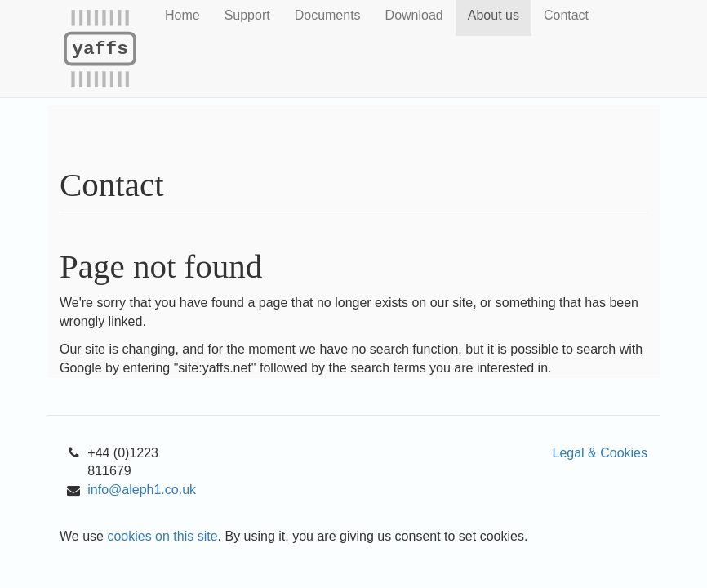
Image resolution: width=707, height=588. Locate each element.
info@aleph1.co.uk (142, 490)
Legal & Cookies (600, 453)
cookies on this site (162, 536)
